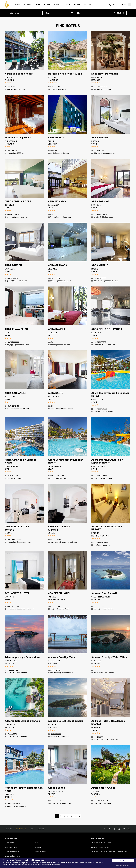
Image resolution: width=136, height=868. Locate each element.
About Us (8, 829)
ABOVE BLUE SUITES (17, 526)
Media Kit (87, 4)
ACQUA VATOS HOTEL (17, 593)
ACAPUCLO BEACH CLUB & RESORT (107, 528)
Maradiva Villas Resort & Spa (65, 73)
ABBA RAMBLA (57, 329)
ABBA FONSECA (57, 201)
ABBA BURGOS (100, 137)
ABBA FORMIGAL (101, 201)
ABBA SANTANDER (16, 393)
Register (77, 4)
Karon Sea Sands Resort (19, 73)
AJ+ (37, 843)
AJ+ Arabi (39, 847)
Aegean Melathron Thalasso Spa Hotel (24, 789)
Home (18, 4)
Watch (113, 4)
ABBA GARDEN (13, 265)
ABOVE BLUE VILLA (59, 526)
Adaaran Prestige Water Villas (109, 657)
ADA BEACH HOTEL (59, 593)
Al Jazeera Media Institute (100, 847)
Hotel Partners (21, 829)
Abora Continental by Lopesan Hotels (66, 461)
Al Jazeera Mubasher (12, 852)
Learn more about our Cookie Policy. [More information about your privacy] (49, 865)
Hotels (38, 4)
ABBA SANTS (56, 393)
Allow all (123, 860)
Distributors (28, 4)
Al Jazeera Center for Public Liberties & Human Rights (109, 852)
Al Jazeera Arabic (11, 843)
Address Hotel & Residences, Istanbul (108, 722)
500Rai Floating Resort (18, 137)
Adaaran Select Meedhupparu (65, 721)
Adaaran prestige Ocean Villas (22, 657)
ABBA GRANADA (57, 265)
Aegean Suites (56, 788)
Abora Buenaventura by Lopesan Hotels (110, 394)
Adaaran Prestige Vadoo (62, 657)
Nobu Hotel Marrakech (105, 73)
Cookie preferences (123, 865)
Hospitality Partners (52, 4)
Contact (41, 829)
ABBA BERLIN (56, 137)
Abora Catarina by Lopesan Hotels (21, 461)
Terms (32, 829)
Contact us (67, 4)
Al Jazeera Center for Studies (101, 843)
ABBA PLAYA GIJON (16, 329)
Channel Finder (40, 852)
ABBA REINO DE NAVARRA (107, 329)
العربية (123, 4)
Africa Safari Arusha (103, 788)
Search (119, 13)
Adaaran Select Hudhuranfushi (23, 721)
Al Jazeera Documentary (13, 856)
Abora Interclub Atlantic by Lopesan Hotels (107, 461)
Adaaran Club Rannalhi (105, 593)
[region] (68, 863)
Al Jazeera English (11, 847)
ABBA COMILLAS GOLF (18, 201)
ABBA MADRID (100, 265)
